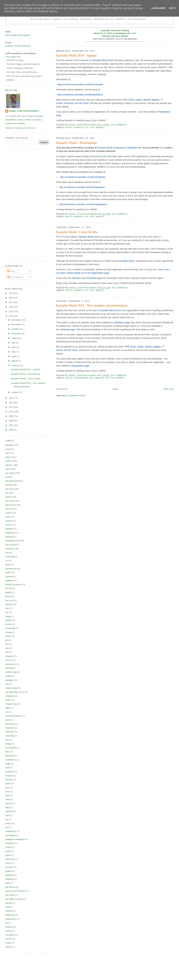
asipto (69, 127)
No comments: (120, 125)
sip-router (10, 473)
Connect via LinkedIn (15, 123)
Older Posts (169, 389)
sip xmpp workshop (14, 899)
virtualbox (10, 935)
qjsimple (9, 875)
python (8, 871)
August (15, 338)
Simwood (69, 103)
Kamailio (103, 156)
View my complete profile (20, 128)
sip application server (15, 692)
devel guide (10, 748)
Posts (11, 271)
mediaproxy (11, 831)
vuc (7, 612)
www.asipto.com (13, 57)
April (14, 356)
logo (7, 815)
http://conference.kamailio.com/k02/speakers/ (80, 95)
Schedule (91, 278)
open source (11, 505)
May (14, 352)
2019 (11, 293)
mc (7, 827)
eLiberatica (10, 760)
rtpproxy (9, 604)
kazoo (8, 596)
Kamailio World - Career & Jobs (77, 232)
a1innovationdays (13, 716)
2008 (11, 421)
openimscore (11, 568)
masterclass (10, 664)
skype (8, 564)
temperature (11, 919)
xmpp (8, 616)
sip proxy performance (16, 891)
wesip (8, 943)
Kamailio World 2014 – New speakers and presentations (92, 306)
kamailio (79, 127)
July (14, 343)
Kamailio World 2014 (103, 60)
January (15, 392)
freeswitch (10, 501)
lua (7, 819)
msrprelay (10, 843)
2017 (11, 302)
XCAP (8, 588)
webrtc (100, 127)
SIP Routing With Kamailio (18, 35)
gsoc (7, 787)
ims (91, 378)
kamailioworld (12, 481)
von (7, 553)
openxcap (10, 859)
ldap (7, 807)
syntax (8, 700)
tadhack (9, 911)
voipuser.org (11, 704)
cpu (7, 740)
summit (9, 529)
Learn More (158, 8)
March (15, 361)
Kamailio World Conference (18, 46)
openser (9, 465)
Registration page (80, 366)
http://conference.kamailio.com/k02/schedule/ (80, 84)
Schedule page (68, 329)
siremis (9, 497)
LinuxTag (10, 556)
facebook (9, 771)
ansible (8, 620)
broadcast (10, 728)
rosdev (8, 572)
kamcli (8, 803)
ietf (7, 644)
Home (115, 389)
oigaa (8, 855)
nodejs (8, 676)
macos (8, 823)
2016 (11, 307)
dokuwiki (10, 756)
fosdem (9, 525)
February (16, 365)
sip (87, 127)
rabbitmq (9, 879)
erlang (8, 632)
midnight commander (15, 839)
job (7, 652)
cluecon (9, 509)
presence (9, 867)
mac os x (9, 600)
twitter (8, 931)
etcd (7, 767)
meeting (9, 668)
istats (8, 799)
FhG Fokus (129, 100)
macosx (9, 660)
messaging (10, 835)
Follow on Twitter (33, 120)
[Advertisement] (19, 204)
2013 (11, 398)
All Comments (15, 277)
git (6, 640)
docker (8, 624)
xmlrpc (8, 947)
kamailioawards (12, 540)
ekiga (8, 763)
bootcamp (10, 724)
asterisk (9, 485)
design (8, 744)
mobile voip (11, 672)
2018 (11, 298)
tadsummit (10, 915)
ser (7, 477)
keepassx (9, 656)
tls (6, 923)
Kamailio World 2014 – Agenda (76, 55)
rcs (7, 560)
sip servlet (10, 895)
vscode (8, 939)
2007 (11, 425)
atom (8, 720)
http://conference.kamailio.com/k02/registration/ (83, 204)
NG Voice (84, 103)
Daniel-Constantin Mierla (24, 111)
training (9, 537)
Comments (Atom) (77, 395)
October (15, 329)
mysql (8, 847)
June (14, 347)
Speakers (77, 278)
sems (8, 517)
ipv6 (7, 795)
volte (8, 469)
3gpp (8, 708)
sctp (7, 684)
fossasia (9, 779)
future (8, 783)
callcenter (10, 732)
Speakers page (122, 322)
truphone (9, 580)
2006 (11, 430)
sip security (10, 545)
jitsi (7, 648)
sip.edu (8, 903)
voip (92, 127)
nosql (8, 851)
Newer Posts (62, 389)
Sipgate (156, 100)
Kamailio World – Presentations (76, 143)
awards (8, 521)
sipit (7, 907)
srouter (8, 513)
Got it (172, 8)
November (17, 324)
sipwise (9, 576)
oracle (8, 863)
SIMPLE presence (14, 584)
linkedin (9, 811)
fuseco (8, 636)
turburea (9, 927)
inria (7, 791)
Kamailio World (86, 237)
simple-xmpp (11, 688)
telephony (10, 533)
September (17, 333)
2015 (11, 311)
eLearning (10, 628)
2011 (11, 407)
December (17, 320)
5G (7, 712)
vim (7, 608)
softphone (10, 696)
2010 (11, 412)
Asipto (139, 100)
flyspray (9, 776)
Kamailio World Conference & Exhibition (117, 148)
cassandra (10, 736)
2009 (11, 416)
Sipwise (147, 100)
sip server (10, 489)
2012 (11, 402)
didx (7, 752)
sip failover (10, 887)
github (8, 592)
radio (8, 883)
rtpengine (10, 680)
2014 (11, 316)
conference (81, 378)
